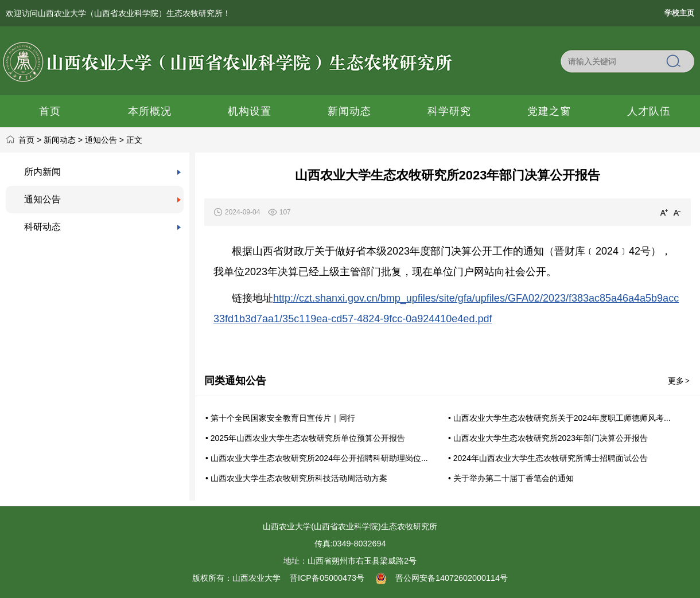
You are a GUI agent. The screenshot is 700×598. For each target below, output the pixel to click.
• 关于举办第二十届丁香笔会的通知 (511, 478)
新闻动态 (60, 140)
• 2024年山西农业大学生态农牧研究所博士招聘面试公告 (548, 458)
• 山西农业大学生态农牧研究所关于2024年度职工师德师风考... (559, 418)
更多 (679, 381)
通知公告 (101, 140)
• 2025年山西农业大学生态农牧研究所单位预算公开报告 (305, 438)
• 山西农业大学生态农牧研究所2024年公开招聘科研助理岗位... (317, 458)
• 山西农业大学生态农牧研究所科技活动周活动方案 (296, 478)
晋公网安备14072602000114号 (442, 578)
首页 (26, 140)
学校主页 (679, 13)
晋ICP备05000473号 (327, 578)
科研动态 (42, 227)
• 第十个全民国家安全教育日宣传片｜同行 (280, 418)
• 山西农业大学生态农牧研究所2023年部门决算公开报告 (548, 438)
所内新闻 (42, 172)
